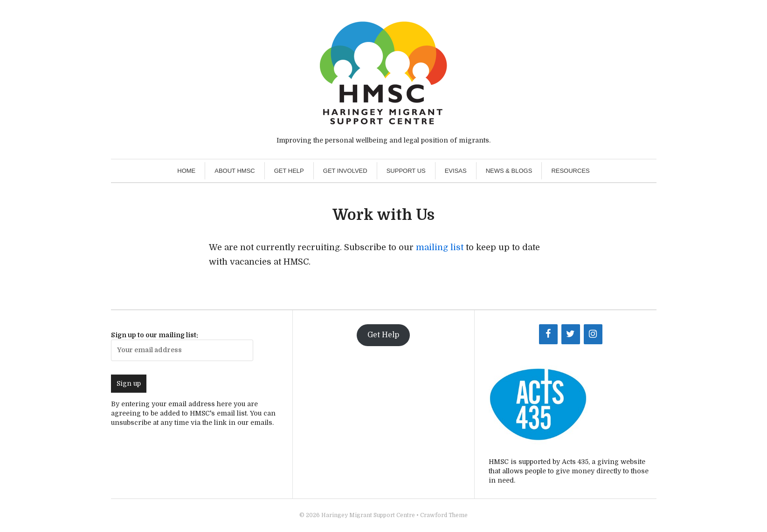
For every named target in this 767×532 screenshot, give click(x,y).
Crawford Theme (444, 515)
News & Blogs (509, 171)
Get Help (289, 171)
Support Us (406, 171)
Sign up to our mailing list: (182, 346)
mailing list (440, 247)
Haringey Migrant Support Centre (368, 515)
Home (186, 171)
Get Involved (345, 171)
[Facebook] (548, 334)
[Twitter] (571, 334)
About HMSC (235, 171)
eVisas (456, 171)
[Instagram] (593, 334)
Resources (570, 171)
